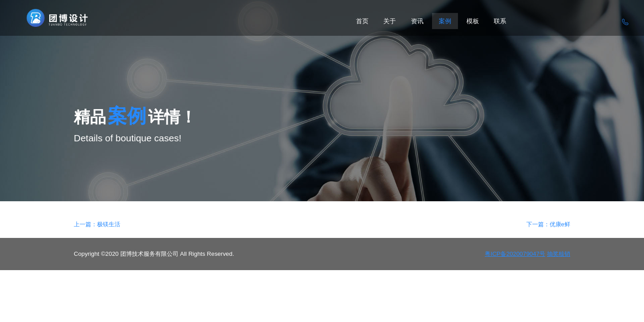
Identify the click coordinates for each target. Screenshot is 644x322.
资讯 (417, 21)
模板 (473, 21)
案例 (445, 21)
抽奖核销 (559, 254)
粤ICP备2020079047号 (515, 254)
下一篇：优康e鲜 (548, 224)
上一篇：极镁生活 (97, 224)
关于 (390, 21)
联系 (500, 21)
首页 (362, 21)
